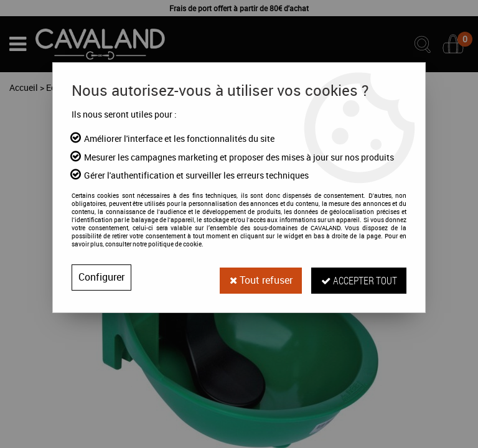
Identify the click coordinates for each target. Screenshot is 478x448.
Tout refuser (260, 278)
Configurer (101, 278)
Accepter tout (358, 277)
